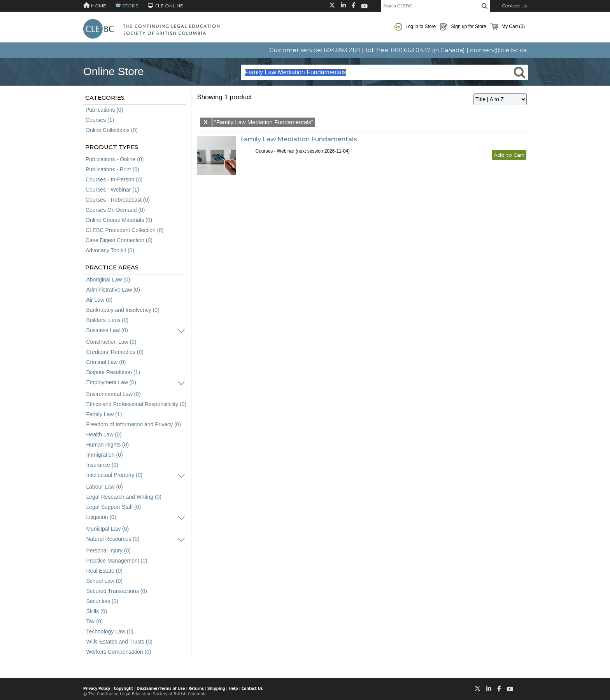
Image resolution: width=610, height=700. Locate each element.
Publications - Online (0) (115, 159)
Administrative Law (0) (113, 290)
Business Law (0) (107, 330)
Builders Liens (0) (108, 320)
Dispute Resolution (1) (113, 372)
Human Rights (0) (108, 445)
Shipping (216, 688)
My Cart (508, 27)
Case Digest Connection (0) (119, 240)
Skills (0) (97, 611)
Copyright (124, 688)
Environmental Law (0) (114, 394)
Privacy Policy (97, 688)
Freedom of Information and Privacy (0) (134, 424)
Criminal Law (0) (106, 362)
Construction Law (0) (111, 342)
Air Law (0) (100, 300)
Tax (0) (95, 621)
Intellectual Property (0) (115, 475)
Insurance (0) (102, 465)
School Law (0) (104, 581)
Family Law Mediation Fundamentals (299, 139)
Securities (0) (102, 601)
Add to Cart (509, 155)
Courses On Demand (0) (115, 210)
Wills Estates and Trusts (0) (119, 642)
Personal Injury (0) (109, 551)
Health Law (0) (104, 434)
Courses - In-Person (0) (114, 179)
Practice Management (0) (117, 561)
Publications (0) (104, 110)
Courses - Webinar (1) (112, 190)
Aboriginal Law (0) (108, 280)
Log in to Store (415, 27)
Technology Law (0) (110, 631)
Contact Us (514, 6)
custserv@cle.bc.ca (498, 50)
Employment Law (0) (111, 382)
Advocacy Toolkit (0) (110, 250)
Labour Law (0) (105, 487)
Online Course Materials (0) (119, 220)
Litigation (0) (101, 517)
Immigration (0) (105, 455)
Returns (196, 688)
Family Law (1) (104, 414)
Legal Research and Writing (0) (124, 497)
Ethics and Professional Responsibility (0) (137, 404)
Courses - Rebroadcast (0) (118, 200)
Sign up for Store (463, 27)
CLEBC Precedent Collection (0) (125, 230)
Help (233, 688)
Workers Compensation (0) (119, 652)
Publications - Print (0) (112, 169)
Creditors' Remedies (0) (115, 352)
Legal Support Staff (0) (114, 507)
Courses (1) (100, 120)
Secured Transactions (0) (117, 591)
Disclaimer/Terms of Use (161, 688)
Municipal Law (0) (108, 529)
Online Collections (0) (112, 130)
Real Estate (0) (104, 571)
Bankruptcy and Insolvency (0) (123, 310)
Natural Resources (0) (113, 539)
